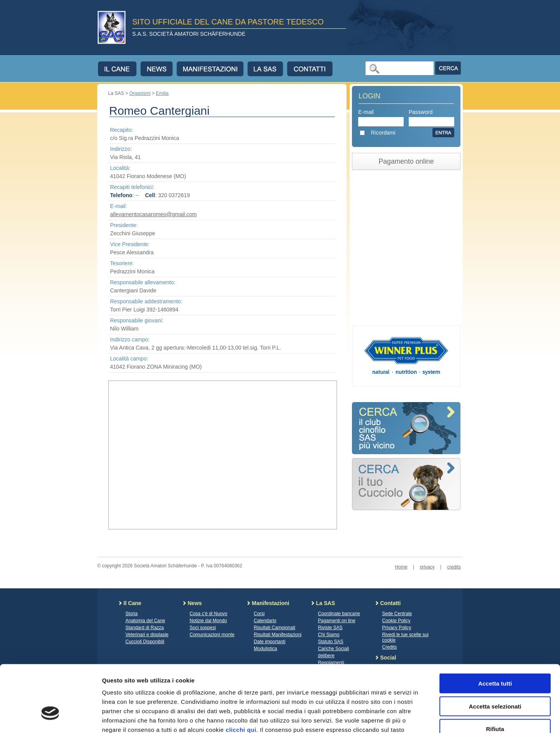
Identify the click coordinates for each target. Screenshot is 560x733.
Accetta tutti (495, 631)
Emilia (162, 93)
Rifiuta (495, 676)
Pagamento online (406, 161)
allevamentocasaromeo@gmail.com (153, 214)
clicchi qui (241, 677)
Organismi (140, 93)
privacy (427, 567)
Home (401, 567)
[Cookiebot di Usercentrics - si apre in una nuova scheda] (50, 718)
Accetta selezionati (495, 653)
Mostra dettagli (409, 718)
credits (454, 567)
